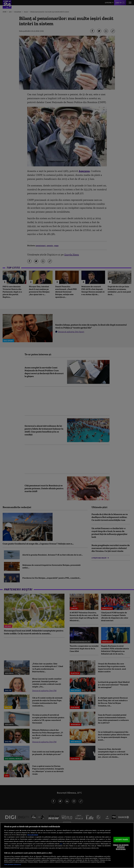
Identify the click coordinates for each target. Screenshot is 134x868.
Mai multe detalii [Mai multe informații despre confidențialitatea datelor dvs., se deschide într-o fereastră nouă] (33, 835)
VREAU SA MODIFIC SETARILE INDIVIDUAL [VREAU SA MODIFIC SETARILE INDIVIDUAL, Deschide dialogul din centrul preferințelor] (121, 847)
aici (61, 844)
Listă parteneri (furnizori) (13, 864)
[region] (67, 845)
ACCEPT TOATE (122, 840)
